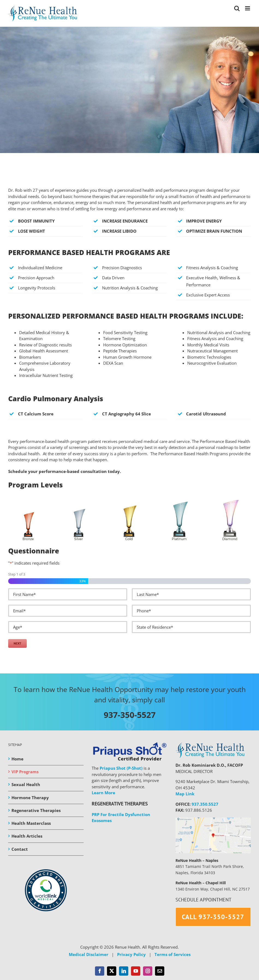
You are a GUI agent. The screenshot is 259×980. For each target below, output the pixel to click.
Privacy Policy (131, 954)
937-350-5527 (130, 715)
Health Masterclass (31, 823)
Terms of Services (172, 954)
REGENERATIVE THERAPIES (120, 804)
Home (17, 759)
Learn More (103, 793)
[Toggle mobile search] (237, 8)
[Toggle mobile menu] (248, 8)
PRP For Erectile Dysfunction (121, 814)
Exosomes (102, 820)
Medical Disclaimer (89, 954)
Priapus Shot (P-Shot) (121, 768)
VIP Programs (25, 772)
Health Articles (27, 836)
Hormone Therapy (30, 798)
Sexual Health (26, 784)
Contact (20, 849)
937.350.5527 (205, 804)
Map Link (185, 794)
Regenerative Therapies (36, 810)
